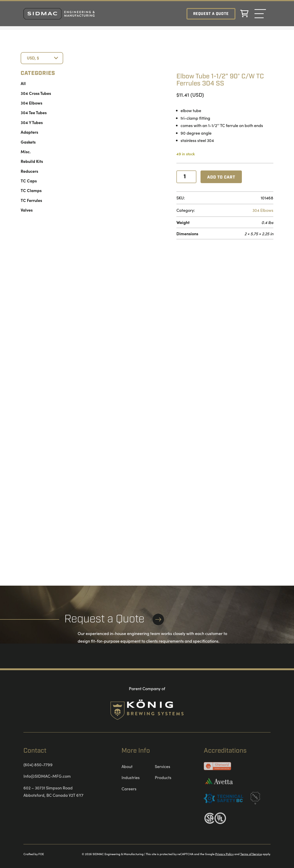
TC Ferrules (31, 200)
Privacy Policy (224, 854)
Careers (129, 789)
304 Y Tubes (32, 122)
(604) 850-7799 (38, 764)
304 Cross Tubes (36, 93)
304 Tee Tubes (34, 112)
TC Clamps (31, 190)
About (127, 766)
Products (163, 777)
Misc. (26, 152)
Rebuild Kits (32, 161)
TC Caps (29, 181)
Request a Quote (211, 14)
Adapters (29, 132)
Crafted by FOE (34, 854)
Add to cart (221, 177)
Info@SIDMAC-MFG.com (47, 776)
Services (163, 766)
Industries (131, 777)
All (23, 83)
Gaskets (28, 142)
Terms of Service (251, 854)
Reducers (29, 171)
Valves (27, 210)
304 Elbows (31, 103)
